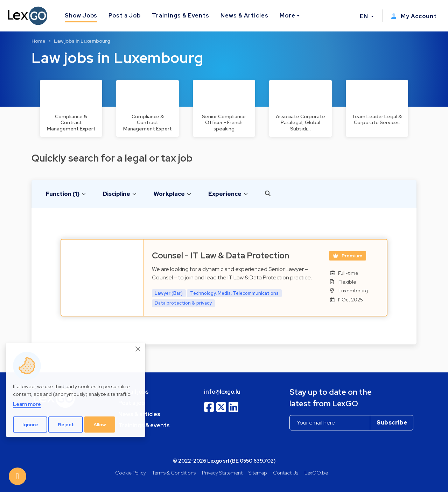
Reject (66, 425)
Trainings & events (144, 425)
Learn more (27, 404)
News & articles (139, 414)
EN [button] (365, 16)
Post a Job (125, 16)
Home (38, 41)
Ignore (30, 425)
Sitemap (258, 473)
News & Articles (244, 16)
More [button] (288, 16)
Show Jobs (81, 16)
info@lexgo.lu (222, 392)
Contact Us (286, 473)
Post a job (132, 403)
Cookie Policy (131, 473)
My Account (414, 16)
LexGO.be (316, 473)
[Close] (138, 349)
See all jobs (134, 392)
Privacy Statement (222, 473)
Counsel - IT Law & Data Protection (220, 255)
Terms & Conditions (174, 473)
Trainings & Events (181, 16)
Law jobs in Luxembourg (82, 41)
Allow (100, 425)
